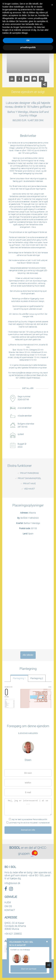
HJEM (8, 902)
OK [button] (28, 40)
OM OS (8, 906)
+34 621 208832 (13, 934)
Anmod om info (28, 830)
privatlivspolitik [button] (28, 47)
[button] (52, 5)
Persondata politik (40, 819)
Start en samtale (29, 969)
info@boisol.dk (12, 883)
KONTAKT (10, 910)
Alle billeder (28, 655)
